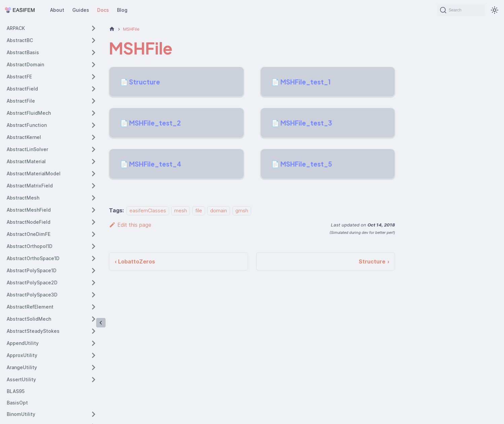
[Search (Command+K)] (461, 10)
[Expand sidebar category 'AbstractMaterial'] (93, 162)
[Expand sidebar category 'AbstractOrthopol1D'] (93, 246)
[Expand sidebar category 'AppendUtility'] (93, 343)
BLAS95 (16, 391)
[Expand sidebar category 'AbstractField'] (93, 89)
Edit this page (130, 225)
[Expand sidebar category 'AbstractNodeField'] (93, 222)
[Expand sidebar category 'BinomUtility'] (93, 414)
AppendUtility (23, 343)
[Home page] (112, 29)
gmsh (242, 210)
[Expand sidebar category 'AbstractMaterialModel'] (93, 174)
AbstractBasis (23, 52)
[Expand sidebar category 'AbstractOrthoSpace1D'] (93, 258)
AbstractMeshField (29, 210)
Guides (81, 10)
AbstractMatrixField (30, 186)
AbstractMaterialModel (34, 173)
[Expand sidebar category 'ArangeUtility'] (93, 367)
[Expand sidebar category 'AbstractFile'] (93, 101)
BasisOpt (17, 403)
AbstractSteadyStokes (33, 331)
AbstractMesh (23, 198)
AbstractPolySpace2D (32, 282)
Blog (122, 10)
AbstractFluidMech (29, 113)
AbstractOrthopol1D (30, 246)
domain (219, 210)
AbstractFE (19, 77)
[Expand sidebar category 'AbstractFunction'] (93, 125)
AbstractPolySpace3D (32, 295)
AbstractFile (21, 101)
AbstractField (22, 89)
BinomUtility (21, 414)
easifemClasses (148, 210)
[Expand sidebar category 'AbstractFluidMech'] (93, 113)
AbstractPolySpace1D (32, 270)
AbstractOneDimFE (29, 234)
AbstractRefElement (30, 307)
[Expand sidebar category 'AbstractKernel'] (93, 137)
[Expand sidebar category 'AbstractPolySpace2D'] (93, 283)
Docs (103, 10)
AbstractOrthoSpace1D (33, 258)
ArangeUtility (22, 367)
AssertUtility (21, 379)
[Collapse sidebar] (101, 323)
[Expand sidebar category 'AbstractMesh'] (93, 198)
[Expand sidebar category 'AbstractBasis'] (93, 52)
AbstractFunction (27, 125)
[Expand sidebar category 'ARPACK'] (93, 28)
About (57, 10)
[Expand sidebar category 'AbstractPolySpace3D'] (93, 295)
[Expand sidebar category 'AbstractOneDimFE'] (93, 234)
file (199, 210)
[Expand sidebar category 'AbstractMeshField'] (93, 210)
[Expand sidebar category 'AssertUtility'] (93, 380)
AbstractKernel (24, 137)
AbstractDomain (25, 64)
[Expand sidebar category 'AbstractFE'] (93, 77)
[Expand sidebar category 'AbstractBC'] (93, 40)
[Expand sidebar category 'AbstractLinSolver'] (93, 149)
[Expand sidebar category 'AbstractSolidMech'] (93, 319)
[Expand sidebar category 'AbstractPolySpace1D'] (93, 271)
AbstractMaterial (26, 161)
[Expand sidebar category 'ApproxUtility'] (93, 355)
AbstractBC (20, 40)
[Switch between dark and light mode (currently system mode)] (495, 10)
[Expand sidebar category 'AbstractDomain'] (93, 65)
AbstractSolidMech (29, 319)
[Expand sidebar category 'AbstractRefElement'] (93, 307)
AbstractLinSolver (27, 149)
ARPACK (16, 28)
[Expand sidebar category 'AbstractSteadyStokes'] (93, 331)
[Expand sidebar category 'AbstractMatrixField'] (93, 186)
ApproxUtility (22, 355)
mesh (181, 210)
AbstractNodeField (29, 222)
